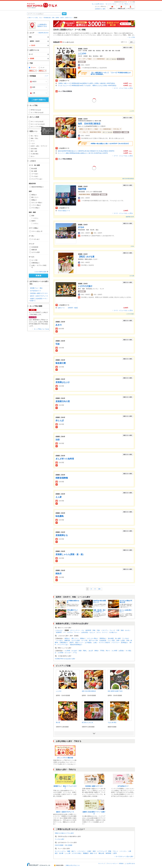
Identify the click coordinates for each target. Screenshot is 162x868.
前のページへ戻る (33, 18)
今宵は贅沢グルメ (72, 610)
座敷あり (34, 200)
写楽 (58, 344)
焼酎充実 (34, 250)
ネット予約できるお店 (37, 112)
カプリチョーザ (102, 851)
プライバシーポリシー (112, 864)
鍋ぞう (74, 851)
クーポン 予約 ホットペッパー (127, 4)
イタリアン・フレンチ (108, 630)
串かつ (108, 651)
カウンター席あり (37, 203)
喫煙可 (33, 221)
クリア (46, 76)
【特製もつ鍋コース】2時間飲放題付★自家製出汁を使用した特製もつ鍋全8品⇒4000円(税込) (86, 83)
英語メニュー (79, 643)
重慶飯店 (86, 853)
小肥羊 (115, 853)
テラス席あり (36, 208)
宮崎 (53, 18)
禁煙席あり (103, 638)
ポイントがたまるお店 (37, 121)
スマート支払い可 (37, 231)
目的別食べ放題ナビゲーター (39, 293)
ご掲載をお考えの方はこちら (72, 865)
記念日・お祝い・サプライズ (39, 146)
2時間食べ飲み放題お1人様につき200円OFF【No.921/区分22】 (110, 144)
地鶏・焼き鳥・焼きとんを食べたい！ (99, 611)
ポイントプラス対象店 (37, 127)
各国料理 (59, 632)
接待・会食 (34, 151)
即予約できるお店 (36, 110)
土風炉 (89, 851)
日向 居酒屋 (69, 845)
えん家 (59, 497)
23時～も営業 (121, 640)
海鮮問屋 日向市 (130, 217)
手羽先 (102, 651)
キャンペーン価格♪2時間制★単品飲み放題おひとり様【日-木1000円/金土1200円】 (83, 153)
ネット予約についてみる (41, 329)
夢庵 (110, 851)
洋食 (98, 630)
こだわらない (59, 630)
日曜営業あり (36, 263)
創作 (103, 33)
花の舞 (61, 853)
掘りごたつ (35, 197)
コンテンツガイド (112, 4)
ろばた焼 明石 (112, 722)
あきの (59, 325)
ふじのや (82, 54)
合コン (33, 156)
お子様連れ (88, 643)
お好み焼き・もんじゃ (88, 632)
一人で (33, 143)
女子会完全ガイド (36, 291)
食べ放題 (34, 171)
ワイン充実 (111, 640)
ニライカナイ (82, 851)
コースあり (35, 174)
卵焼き (97, 651)
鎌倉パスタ (94, 853)
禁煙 (33, 216)
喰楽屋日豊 (61, 363)
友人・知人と (35, 136)
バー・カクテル (68, 632)
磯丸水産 (101, 853)
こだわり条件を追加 (40, 272)
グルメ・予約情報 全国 (45, 18)
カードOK (34, 260)
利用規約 (121, 864)
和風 (95, 33)
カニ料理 (114, 651)
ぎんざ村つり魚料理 (65, 459)
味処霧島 (60, 516)
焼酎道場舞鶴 (62, 478)
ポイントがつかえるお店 (38, 124)
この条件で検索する (38, 100)
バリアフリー (116, 643)
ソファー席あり (36, 205)
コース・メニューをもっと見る (123, 88)
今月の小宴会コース (64, 211)
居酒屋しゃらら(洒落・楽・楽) (69, 554)
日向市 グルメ (69, 18)
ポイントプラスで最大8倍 (65, 758)
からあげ (74, 651)
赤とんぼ (60, 421)
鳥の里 (58, 722)
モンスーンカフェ (60, 851)
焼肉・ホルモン (126, 630)
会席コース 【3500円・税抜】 (68, 308)
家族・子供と (35, 138)
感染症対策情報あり (38, 187)
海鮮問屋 (82, 189)
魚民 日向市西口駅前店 (89, 124)
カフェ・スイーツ (102, 632)
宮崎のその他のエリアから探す (64, 833)
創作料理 (88, 630)
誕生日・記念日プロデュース (39, 296)
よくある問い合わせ (99, 4)
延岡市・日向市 (60, 18)
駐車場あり (125, 643)
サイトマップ (102, 864)
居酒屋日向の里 (63, 401)
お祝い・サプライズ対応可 (39, 266)
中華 (118, 630)
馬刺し (125, 35)
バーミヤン (123, 851)
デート (33, 141)
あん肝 (91, 651)
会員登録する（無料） (101, 9)
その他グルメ (113, 632)
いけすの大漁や (85, 286)
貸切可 (72, 643)
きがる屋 (132, 276)
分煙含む (36, 218)
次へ (100, 589)
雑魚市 (59, 574)
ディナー (33, 68)
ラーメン (77, 632)
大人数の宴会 (35, 154)
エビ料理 (67, 651)
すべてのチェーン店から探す (125, 856)
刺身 (129, 35)
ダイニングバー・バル (77, 630)
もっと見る (132, 37)
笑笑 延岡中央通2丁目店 (115, 691)
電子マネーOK (93, 640)
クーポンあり (36, 239)
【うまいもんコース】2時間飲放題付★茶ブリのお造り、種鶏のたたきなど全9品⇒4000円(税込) (87, 86)
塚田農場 (108, 853)
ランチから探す (60, 839)
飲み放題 (34, 169)
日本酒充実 (35, 247)
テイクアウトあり (37, 179)
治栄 (58, 440)
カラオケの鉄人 (77, 853)
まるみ (81, 227)
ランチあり (35, 176)
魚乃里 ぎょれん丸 (87, 722)
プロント (115, 851)
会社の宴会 (34, 149)
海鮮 (99, 33)
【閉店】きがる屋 (86, 257)
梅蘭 (69, 851)
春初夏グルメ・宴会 (36, 288)
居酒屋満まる (62, 535)
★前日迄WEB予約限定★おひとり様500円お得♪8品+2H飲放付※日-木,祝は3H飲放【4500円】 (86, 151)
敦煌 (94, 851)
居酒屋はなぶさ (63, 382)
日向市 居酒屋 (59, 845)
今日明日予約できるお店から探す (65, 659)
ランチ (43, 68)
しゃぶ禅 (68, 853)
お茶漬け (121, 651)
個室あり (34, 195)
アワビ (75, 653)
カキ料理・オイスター (65, 653)
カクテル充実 (36, 252)
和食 (94, 630)
